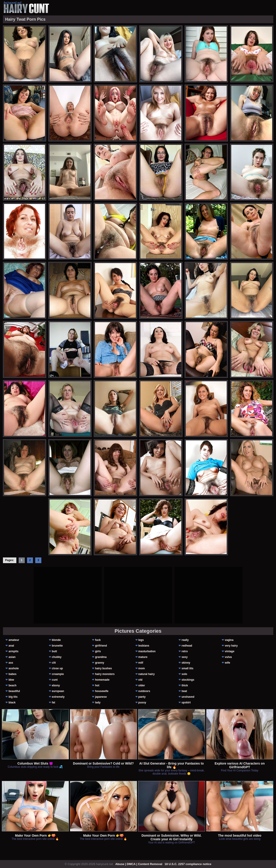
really (185, 640)
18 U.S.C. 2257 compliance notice (188, 864)
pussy (142, 702)
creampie (58, 674)
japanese (101, 697)
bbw (11, 680)
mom (142, 668)
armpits (14, 651)
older (142, 685)
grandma (101, 657)
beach (13, 685)
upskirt (186, 702)
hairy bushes (103, 668)
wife (228, 663)
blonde (56, 640)
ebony (56, 685)
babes (13, 674)
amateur (14, 640)
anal (11, 646)
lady (98, 702)
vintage (230, 651)
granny (99, 663)
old (140, 680)
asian (12, 657)
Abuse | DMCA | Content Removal (139, 864)
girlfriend (101, 646)
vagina (229, 640)
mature (143, 657)
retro (185, 651)
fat (53, 702)
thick (185, 685)
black (12, 702)
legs (141, 640)
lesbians (144, 646)
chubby (57, 657)
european (58, 691)
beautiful (14, 691)
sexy (185, 657)
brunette (57, 646)
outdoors (144, 691)
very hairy (231, 646)
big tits (13, 697)
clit (54, 663)
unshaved (188, 697)
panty (142, 697)
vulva (228, 657)
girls (98, 651)
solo (184, 674)
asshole (14, 668)
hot (97, 685)
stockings (188, 680)
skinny (186, 663)
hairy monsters (105, 674)
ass (11, 663)
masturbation (147, 651)
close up (57, 668)
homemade (102, 680)
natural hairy (147, 674)
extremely (58, 697)
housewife (102, 691)
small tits (187, 668)
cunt (55, 680)
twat (184, 691)
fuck (98, 640)
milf (141, 663)
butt (54, 651)
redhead (187, 646)
